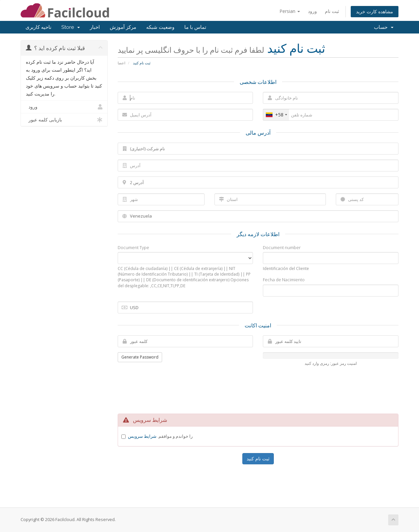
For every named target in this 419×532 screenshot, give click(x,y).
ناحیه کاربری (38, 27)
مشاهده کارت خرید (375, 11)
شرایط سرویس (142, 436)
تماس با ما (195, 27)
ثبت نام (332, 11)
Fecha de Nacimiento (284, 280)
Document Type (133, 247)
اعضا (121, 63)
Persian (290, 11)
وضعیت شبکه (160, 27)
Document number (282, 247)
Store (71, 27)
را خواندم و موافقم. (160, 436)
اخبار (95, 27)
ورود (312, 11)
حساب (384, 27)
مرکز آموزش (123, 27)
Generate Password (140, 357)
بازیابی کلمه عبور (64, 120)
